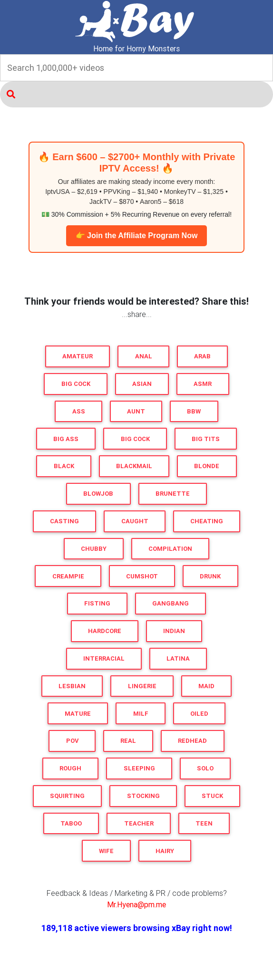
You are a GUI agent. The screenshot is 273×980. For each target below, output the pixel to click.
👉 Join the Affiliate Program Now (137, 235)
